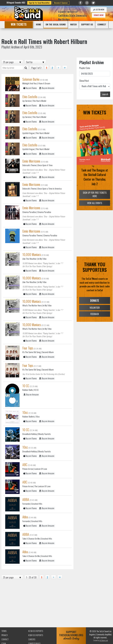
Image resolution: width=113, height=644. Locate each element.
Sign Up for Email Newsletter (39, 3)
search (105, 94)
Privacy (5, 635)
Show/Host (84, 81)
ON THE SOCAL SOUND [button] (56, 24)
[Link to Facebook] (80, 3)
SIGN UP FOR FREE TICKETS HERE (95, 194)
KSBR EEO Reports (36, 635)
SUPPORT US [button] (87, 24)
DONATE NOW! (99, 15)
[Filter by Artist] (12, 68)
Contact (5, 639)
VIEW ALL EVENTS (95, 203)
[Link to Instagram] (87, 3)
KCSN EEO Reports (36, 631)
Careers (32, 639)
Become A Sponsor (61, 3)
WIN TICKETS (19, 24)
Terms (4, 631)
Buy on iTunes (30, 88)
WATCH (73, 24)
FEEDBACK (95, 314)
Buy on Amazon (47, 88)
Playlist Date (85, 68)
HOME (39, 24)
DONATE (95, 300)
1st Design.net (104, 640)
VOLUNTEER (95, 308)
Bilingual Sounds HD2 (16, 3)
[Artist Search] (26, 68)
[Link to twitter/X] (93, 3)
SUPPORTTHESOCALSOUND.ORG (71, 635)
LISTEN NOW (99, 10)
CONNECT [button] (102, 24)
